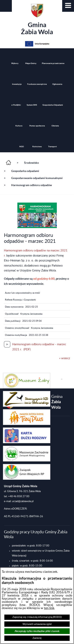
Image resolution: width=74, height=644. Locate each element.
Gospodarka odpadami (25, 171)
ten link (49, 608)
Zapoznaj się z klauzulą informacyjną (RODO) (37, 617)
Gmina (37, 20)
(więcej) (22, 556)
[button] (68, 6)
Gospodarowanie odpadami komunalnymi (37, 178)
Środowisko (31, 163)
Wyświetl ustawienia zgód (37, 624)
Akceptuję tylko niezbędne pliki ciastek (37, 631)
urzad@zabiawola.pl (23, 501)
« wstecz (65, 358)
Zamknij (37, 638)
